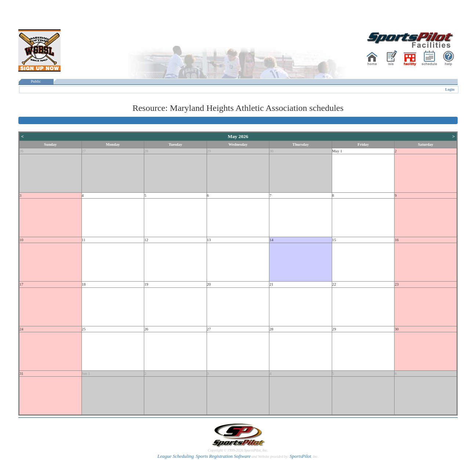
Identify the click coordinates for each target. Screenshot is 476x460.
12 (146, 240)
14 (271, 240)
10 (21, 240)
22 (334, 284)
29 (209, 151)
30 (271, 151)
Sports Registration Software (223, 456)
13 (209, 240)
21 (271, 284)
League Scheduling (176, 456)
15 (334, 240)
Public (36, 81)
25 (84, 329)
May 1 (337, 151)
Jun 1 (86, 374)
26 (21, 151)
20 (209, 284)
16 (397, 240)
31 (21, 374)
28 (146, 151)
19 (146, 284)
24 (21, 329)
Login (450, 89)
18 (84, 284)
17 (21, 284)
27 (84, 151)
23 (397, 284)
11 (84, 240)
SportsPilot (300, 456)
